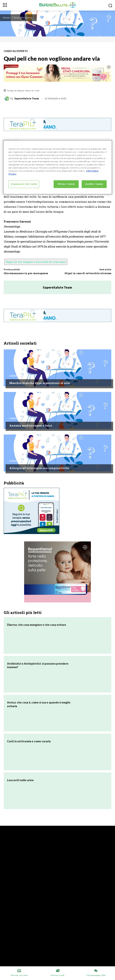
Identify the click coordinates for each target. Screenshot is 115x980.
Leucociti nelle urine (20, 780)
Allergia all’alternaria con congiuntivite (39, 468)
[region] (58, 167)
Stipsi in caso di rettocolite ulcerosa (88, 273)
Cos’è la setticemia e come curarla (29, 741)
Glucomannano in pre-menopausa (26, 273)
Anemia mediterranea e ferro (31, 425)
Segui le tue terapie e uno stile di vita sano (36, 262)
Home (6, 17)
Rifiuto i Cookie (66, 184)
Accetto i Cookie (94, 184)
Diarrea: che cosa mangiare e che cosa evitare (37, 625)
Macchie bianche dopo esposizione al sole (40, 383)
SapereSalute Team (27, 98)
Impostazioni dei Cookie (24, 184)
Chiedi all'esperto (22, 17)
